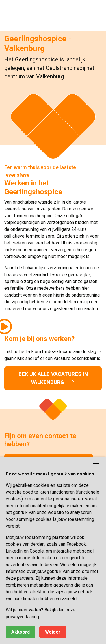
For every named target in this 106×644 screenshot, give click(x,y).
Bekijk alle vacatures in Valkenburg (53, 378)
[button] (96, 10)
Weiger (53, 632)
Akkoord (20, 632)
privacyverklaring (22, 617)
